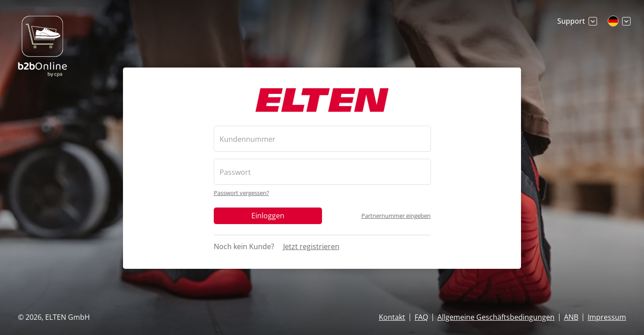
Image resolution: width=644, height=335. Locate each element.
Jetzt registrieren (311, 246)
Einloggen (268, 215)
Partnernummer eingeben (396, 216)
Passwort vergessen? (241, 192)
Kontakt (392, 317)
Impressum (607, 317)
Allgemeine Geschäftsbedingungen (496, 317)
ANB (571, 317)
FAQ (421, 317)
